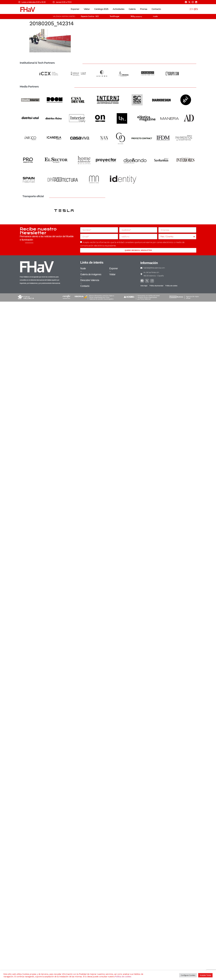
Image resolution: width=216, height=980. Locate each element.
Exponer (75, 9)
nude (155, 16)
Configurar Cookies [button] (188, 975)
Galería (132, 9)
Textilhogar (114, 16)
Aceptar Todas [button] (205, 975)
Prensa (144, 9)
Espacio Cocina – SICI (90, 16)
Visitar (87, 9)
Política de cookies (123, 977)
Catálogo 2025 (101, 9)
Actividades (118, 9)
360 (136, 16)
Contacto (156, 9)
